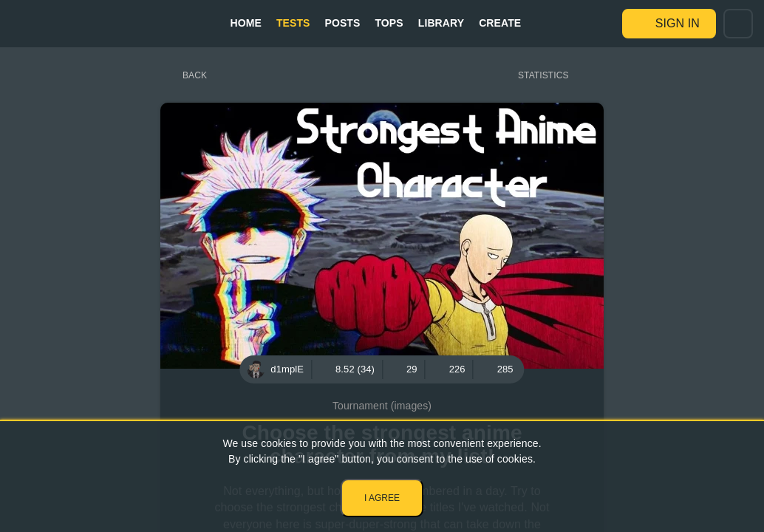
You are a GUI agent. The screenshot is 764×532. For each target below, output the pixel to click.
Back (195, 75)
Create (500, 23)
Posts (343, 23)
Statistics (543, 75)
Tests (293, 23)
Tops (389, 23)
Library (441, 23)
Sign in (678, 23)
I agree (382, 498)
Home (245, 23)
